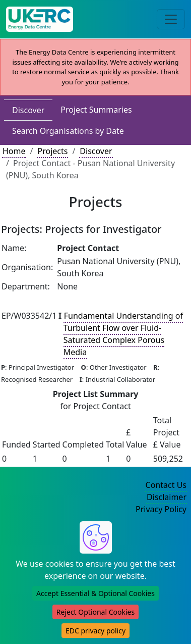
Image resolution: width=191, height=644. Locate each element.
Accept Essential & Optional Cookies (95, 593)
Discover (28, 110)
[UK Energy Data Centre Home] (40, 19)
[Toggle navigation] (171, 19)
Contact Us (166, 485)
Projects (52, 151)
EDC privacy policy (95, 631)
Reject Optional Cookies (95, 612)
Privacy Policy (161, 509)
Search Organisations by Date (68, 131)
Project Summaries (96, 110)
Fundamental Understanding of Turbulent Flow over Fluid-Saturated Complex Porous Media (123, 334)
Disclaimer (167, 497)
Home (14, 151)
